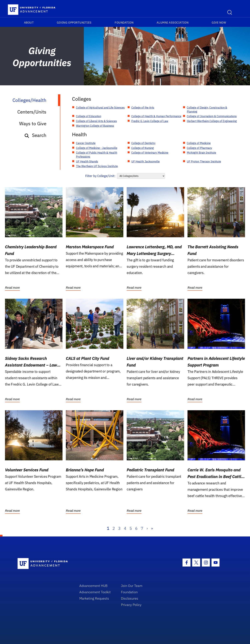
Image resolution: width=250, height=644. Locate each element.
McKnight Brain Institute (201, 153)
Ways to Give (33, 123)
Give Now (219, 23)
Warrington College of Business (95, 126)
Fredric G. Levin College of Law (150, 121)
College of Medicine (199, 143)
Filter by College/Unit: (100, 176)
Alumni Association (173, 23)
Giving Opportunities (74, 23)
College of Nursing (143, 148)
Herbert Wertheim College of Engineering (212, 121)
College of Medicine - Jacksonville (97, 148)
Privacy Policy (131, 605)
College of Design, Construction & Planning (207, 110)
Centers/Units (32, 112)
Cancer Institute (86, 143)
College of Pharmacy (199, 148)
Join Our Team (132, 586)
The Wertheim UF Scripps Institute (97, 166)
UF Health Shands (87, 161)
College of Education (89, 116)
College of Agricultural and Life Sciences (100, 108)
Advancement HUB (93, 586)
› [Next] (147, 528)
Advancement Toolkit (95, 592)
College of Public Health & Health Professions (97, 155)
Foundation (124, 23)
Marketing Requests (94, 598)
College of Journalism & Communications (212, 116)
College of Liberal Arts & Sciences (96, 121)
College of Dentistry (143, 143)
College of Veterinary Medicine (150, 153)
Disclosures (130, 598)
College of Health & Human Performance (156, 116)
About (29, 23)
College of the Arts (143, 108)
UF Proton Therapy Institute (204, 161)
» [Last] (152, 528)
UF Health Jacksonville (145, 161)
